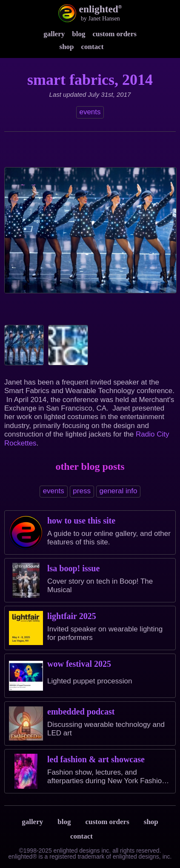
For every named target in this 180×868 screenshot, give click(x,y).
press (82, 491)
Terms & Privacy (109, 836)
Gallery (54, 34)
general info (119, 491)
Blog (79, 34)
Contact (93, 47)
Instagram (116, 46)
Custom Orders (114, 34)
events (90, 112)
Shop (67, 47)
